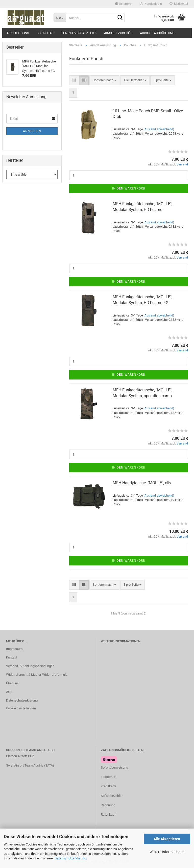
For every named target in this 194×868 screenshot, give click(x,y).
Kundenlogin (151, 4)
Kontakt (12, 657)
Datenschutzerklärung (70, 858)
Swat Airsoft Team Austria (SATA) (30, 765)
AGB (9, 692)
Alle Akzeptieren (167, 839)
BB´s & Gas (45, 33)
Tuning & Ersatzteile (79, 33)
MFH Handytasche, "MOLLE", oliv (142, 483)
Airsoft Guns (18, 33)
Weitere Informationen (167, 852)
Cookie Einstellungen (21, 708)
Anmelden (32, 131)
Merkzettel (179, 4)
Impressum (14, 649)
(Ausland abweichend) (159, 129)
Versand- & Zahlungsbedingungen (30, 666)
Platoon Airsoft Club (20, 756)
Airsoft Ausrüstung (157, 33)
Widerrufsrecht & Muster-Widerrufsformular (37, 675)
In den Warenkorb (129, 188)
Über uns (12, 683)
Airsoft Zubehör (118, 33)
